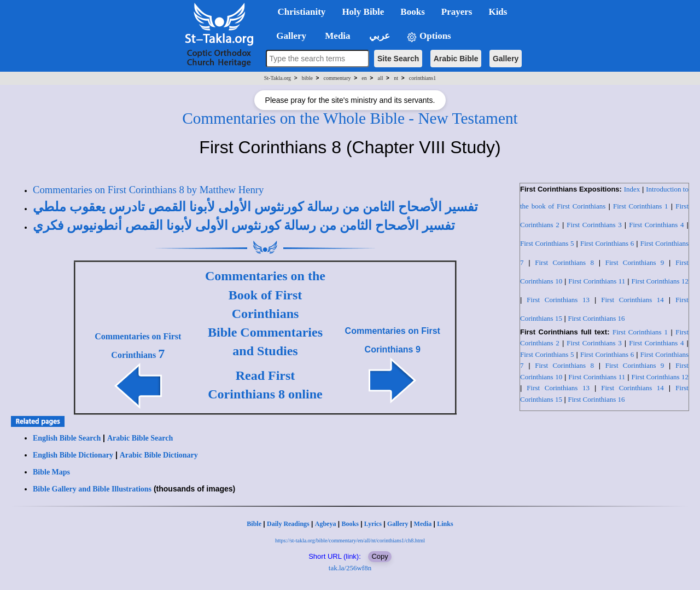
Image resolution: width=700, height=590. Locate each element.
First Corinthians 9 (635, 262)
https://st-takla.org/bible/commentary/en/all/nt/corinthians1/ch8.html (350, 540)
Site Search (398, 59)
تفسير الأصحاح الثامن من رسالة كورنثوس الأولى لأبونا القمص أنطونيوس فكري (244, 225)
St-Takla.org (278, 78)
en (364, 78)
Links (445, 524)
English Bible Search (67, 438)
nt (396, 78)
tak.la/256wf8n (350, 568)
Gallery (506, 59)
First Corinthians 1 (641, 206)
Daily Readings (288, 524)
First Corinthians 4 (656, 225)
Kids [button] (498, 12)
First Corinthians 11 (597, 281)
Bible (254, 524)
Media (423, 524)
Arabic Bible (456, 59)
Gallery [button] (288, 36)
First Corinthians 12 (660, 281)
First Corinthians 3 (594, 225)
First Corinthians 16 (597, 318)
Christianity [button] (302, 12)
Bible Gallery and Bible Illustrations (92, 489)
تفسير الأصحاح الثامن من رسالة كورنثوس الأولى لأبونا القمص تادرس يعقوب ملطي (255, 207)
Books (350, 524)
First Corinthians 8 (564, 262)
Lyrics (373, 524)
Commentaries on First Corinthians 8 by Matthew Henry (148, 190)
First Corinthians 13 (558, 300)
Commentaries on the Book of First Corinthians (265, 295)
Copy (380, 556)
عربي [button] (378, 36)
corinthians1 (422, 78)
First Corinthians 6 (607, 243)
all (381, 78)
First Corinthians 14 (632, 300)
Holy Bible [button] (363, 12)
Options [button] (429, 36)
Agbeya (326, 524)
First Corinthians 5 (547, 243)
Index (632, 189)
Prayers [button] (457, 12)
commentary (337, 78)
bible (307, 78)
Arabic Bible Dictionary (159, 455)
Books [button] (412, 12)
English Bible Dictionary (73, 455)
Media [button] (337, 36)
